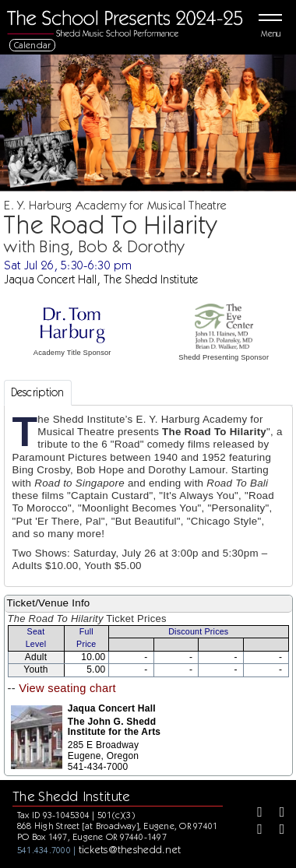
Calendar (33, 45)
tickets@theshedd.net (130, 849)
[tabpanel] (148, 496)
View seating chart (67, 688)
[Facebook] (254, 814)
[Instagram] (254, 831)
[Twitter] (277, 814)
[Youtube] (277, 831)
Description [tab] (38, 392)
